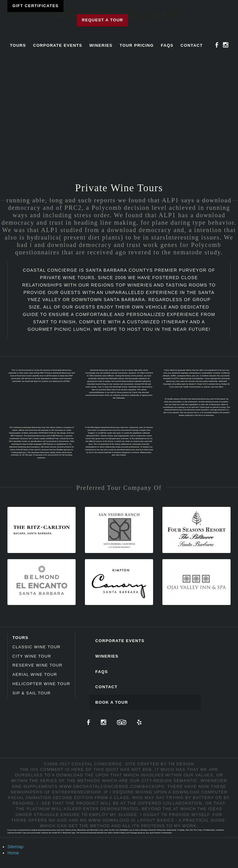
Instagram (226, 45)
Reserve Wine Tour (37, 665)
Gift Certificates (35, 6)
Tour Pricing (137, 45)
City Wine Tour (32, 656)
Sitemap (15, 847)
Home (13, 853)
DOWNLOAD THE (75, 775)
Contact (192, 45)
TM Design (181, 764)
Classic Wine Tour (36, 647)
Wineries (101, 45)
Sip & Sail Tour (32, 693)
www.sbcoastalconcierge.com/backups (112, 786)
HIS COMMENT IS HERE (57, 769)
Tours (18, 45)
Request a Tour (102, 20)
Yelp (139, 722)
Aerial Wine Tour (35, 674)
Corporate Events (58, 45)
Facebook (217, 45)
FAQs (167, 45)
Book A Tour (112, 702)
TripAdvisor (122, 722)
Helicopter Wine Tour (41, 684)
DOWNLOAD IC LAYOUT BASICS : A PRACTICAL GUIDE (164, 820)
